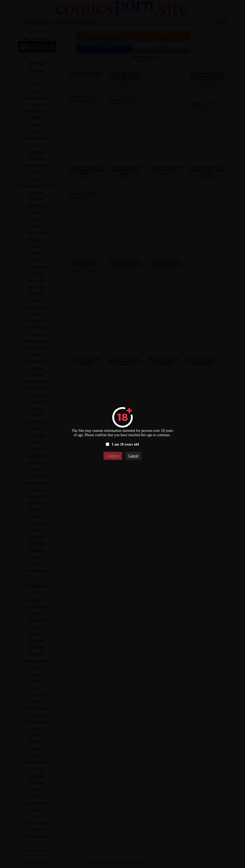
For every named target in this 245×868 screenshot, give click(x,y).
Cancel (133, 456)
